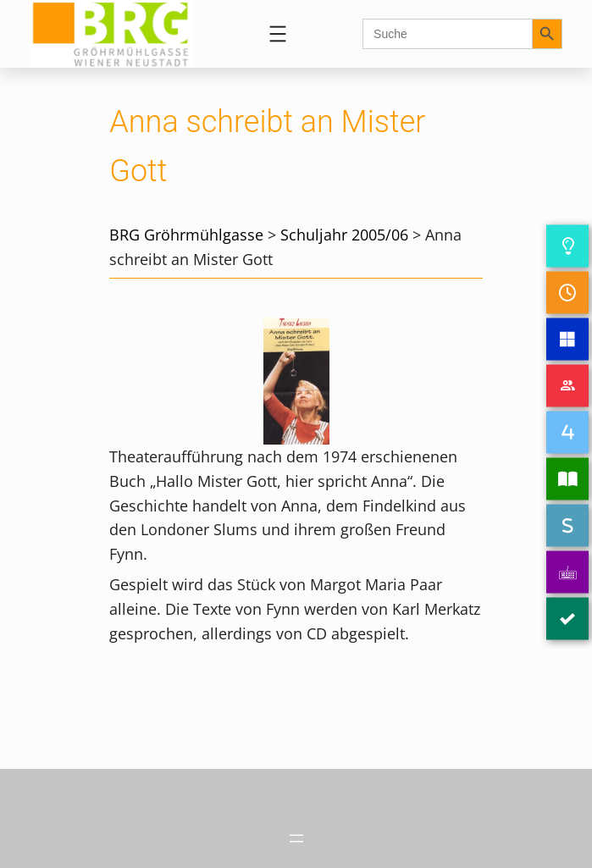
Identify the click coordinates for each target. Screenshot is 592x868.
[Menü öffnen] (278, 34)
